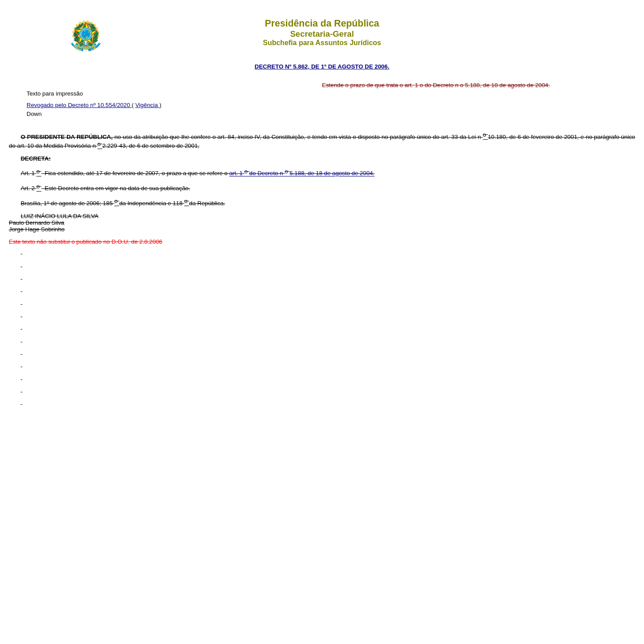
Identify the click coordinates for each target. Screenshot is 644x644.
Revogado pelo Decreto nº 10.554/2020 (79, 105)
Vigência (148, 105)
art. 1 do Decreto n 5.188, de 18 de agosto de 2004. (302, 174)
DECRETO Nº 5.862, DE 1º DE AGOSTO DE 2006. (322, 67)
